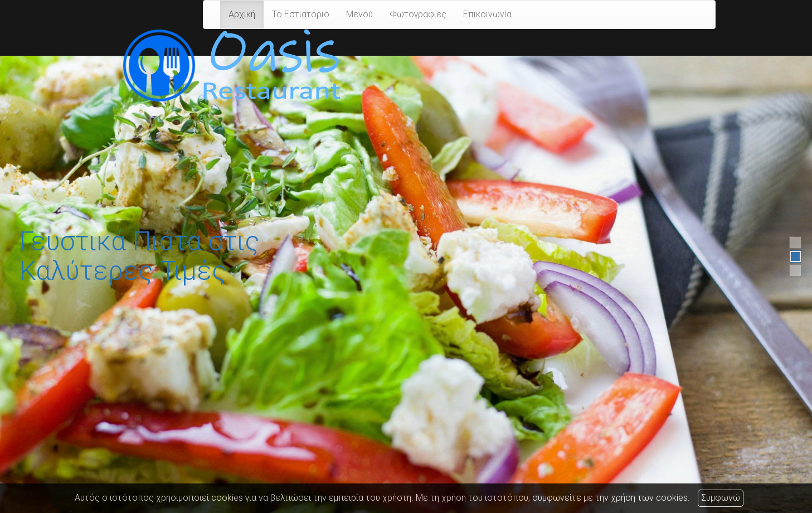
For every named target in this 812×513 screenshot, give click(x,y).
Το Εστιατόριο (301, 14)
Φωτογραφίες (418, 14)
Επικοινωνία (487, 14)
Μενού (359, 14)
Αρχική (242, 14)
